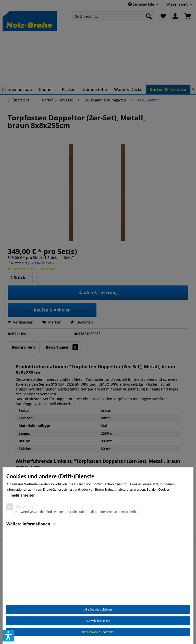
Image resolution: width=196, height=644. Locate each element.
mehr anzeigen (23, 554)
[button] (8, 636)
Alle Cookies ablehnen (98, 609)
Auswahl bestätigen (98, 621)
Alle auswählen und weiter (98, 632)
